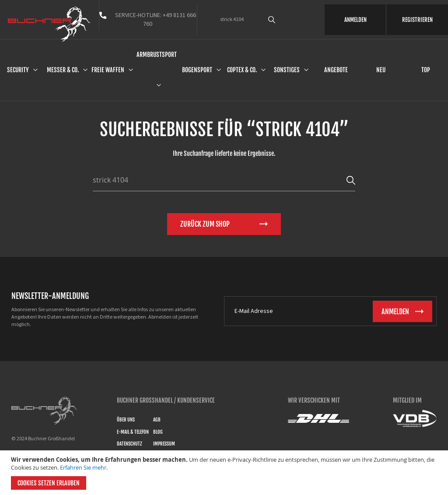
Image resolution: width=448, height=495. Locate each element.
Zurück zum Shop (205, 224)
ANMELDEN (355, 20)
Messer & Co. (63, 70)
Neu (381, 70)
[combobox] (284, 20)
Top (426, 70)
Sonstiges (287, 70)
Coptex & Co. (242, 70)
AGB (157, 420)
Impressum (164, 444)
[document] (225, 473)
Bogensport (197, 70)
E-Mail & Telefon (133, 432)
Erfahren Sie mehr (83, 467)
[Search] (351, 180)
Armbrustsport (157, 54)
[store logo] (49, 24)
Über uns (126, 420)
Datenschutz (129, 444)
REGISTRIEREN (417, 20)
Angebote (336, 70)
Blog (158, 432)
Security (18, 70)
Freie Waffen (108, 70)
